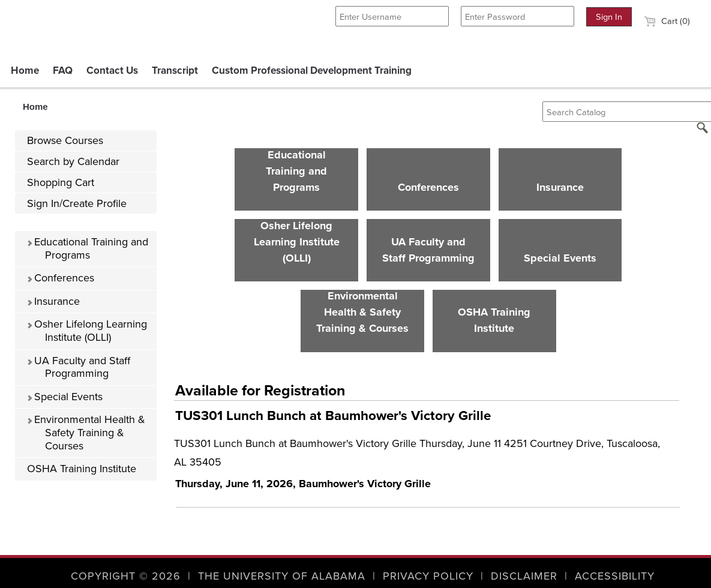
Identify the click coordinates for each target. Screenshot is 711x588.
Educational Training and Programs (87, 248)
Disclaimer (524, 576)
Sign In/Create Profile (77, 203)
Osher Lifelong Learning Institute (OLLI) (87, 331)
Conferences (60, 278)
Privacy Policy (428, 576)
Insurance (53, 301)
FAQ (63, 70)
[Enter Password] (517, 16)
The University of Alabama (282, 576)
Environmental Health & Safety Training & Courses (86, 432)
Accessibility (615, 576)
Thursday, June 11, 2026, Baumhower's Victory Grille (303, 484)
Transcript (175, 70)
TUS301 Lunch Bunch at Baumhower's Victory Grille (333, 415)
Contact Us (112, 70)
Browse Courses (65, 140)
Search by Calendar (73, 161)
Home (25, 70)
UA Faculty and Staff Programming (78, 367)
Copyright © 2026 (126, 576)
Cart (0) (667, 21)
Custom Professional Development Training (312, 70)
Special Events (64, 397)
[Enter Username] (392, 16)
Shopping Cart (61, 182)
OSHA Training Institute (82, 469)
